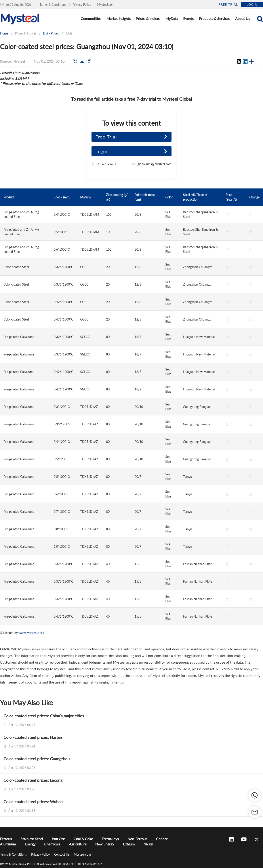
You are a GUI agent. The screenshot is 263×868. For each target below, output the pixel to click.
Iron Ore (58, 839)
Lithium (129, 844)
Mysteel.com (106, 5)
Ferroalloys (110, 839)
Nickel (148, 844)
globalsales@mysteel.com (154, 164)
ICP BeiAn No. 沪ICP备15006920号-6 (80, 864)
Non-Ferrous (137, 839)
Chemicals (52, 844)
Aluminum (8, 844)
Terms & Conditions (53, 5)
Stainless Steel (32, 839)
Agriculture (78, 844)
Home (4, 33)
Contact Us (62, 854)
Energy (30, 844)
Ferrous (6, 839)
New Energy (105, 844)
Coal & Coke (83, 839)
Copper (162, 839)
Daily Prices (51, 33)
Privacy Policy (82, 5)
